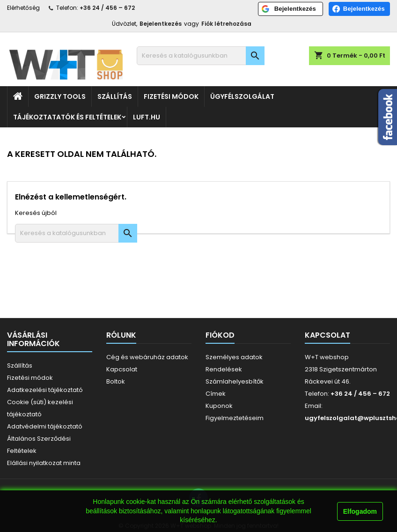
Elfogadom (360, 511)
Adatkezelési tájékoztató (45, 390)
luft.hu (147, 117)
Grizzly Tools (60, 96)
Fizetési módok (171, 96)
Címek (216, 394)
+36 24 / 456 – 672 (107, 8)
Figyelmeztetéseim (235, 418)
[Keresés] (201, 56)
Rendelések (224, 369)
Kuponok (219, 406)
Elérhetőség (23, 8)
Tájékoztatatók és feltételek (67, 117)
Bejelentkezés (161, 24)
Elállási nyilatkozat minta (44, 463)
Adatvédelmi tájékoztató (45, 426)
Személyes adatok (234, 357)
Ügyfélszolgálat (242, 96)
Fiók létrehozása (226, 24)
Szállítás (115, 96)
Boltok (116, 381)
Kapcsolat (122, 369)
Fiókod (220, 335)
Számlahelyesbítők (235, 381)
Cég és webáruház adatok (147, 357)
